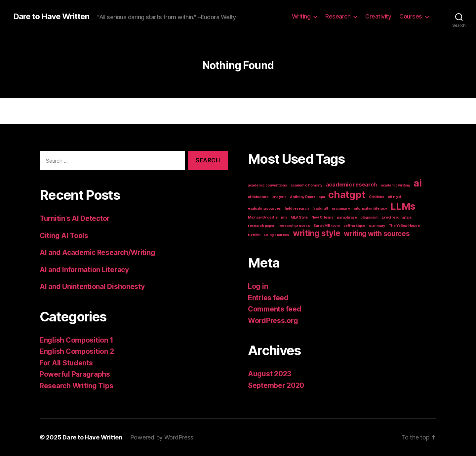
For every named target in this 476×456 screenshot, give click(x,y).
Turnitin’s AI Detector (75, 218)
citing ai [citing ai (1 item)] (394, 197)
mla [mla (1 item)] (284, 217)
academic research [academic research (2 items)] (352, 185)
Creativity (378, 16)
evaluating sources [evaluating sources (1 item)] (264, 208)
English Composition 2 (77, 351)
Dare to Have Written (51, 17)
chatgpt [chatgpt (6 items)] (347, 195)
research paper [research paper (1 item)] (261, 226)
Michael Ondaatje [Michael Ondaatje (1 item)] (263, 217)
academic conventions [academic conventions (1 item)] (268, 185)
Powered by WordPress (162, 437)
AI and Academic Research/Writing (97, 252)
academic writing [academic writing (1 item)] (396, 185)
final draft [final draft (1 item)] (320, 208)
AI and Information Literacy (84, 270)
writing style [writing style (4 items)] (317, 233)
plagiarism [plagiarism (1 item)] (369, 217)
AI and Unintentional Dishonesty (92, 287)
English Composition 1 (76, 340)
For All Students (66, 363)
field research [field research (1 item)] (297, 208)
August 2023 (270, 374)
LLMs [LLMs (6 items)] (403, 206)
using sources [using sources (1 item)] (277, 235)
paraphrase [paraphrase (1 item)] (347, 217)
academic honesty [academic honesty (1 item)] (306, 185)
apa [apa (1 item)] (322, 197)
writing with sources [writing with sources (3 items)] (377, 234)
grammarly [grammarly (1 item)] (341, 208)
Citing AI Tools (64, 236)
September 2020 (276, 385)
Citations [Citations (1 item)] (377, 197)
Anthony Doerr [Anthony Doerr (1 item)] (303, 197)
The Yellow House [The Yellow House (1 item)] (404, 226)
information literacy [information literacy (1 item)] (370, 208)
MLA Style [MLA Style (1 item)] (299, 217)
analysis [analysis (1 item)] (279, 197)
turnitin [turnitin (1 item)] (254, 235)
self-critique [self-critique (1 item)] (355, 226)
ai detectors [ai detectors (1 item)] (258, 197)
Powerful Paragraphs (75, 374)
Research (338, 16)
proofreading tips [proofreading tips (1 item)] (397, 217)
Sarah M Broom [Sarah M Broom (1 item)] (327, 226)
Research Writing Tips (76, 386)
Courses (411, 16)
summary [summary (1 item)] (377, 226)
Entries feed (268, 298)
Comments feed (275, 309)
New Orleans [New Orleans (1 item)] (322, 217)
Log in (258, 286)
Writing (301, 16)
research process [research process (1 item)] (294, 226)
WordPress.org (273, 321)
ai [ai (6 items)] (417, 183)
